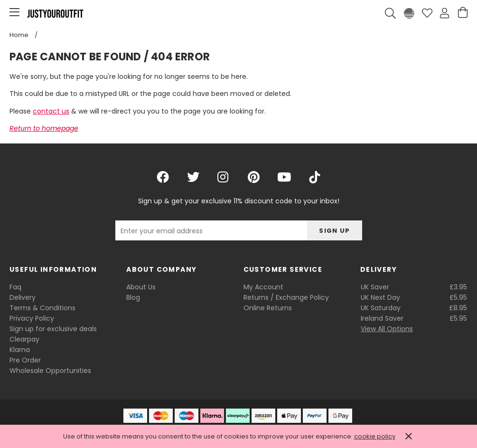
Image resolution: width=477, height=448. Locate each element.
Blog (133, 297)
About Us (141, 287)
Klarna (20, 350)
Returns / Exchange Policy (286, 297)
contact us (51, 111)
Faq (15, 287)
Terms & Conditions (42, 308)
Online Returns (268, 308)
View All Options (387, 329)
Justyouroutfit (55, 13)
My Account (263, 287)
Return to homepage (44, 128)
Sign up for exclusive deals (53, 329)
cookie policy (375, 436)
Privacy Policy (32, 318)
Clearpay (24, 339)
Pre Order (25, 360)
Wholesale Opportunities (50, 371)
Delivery (23, 297)
